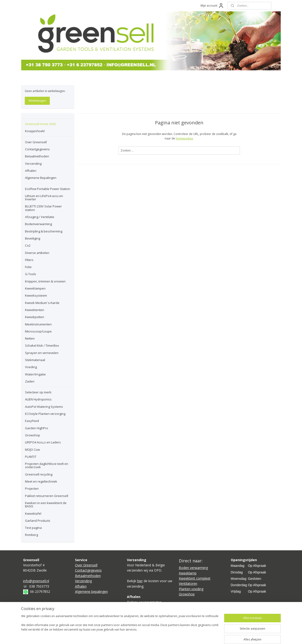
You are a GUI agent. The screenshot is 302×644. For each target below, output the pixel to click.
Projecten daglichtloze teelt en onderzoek (47, 465)
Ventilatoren (188, 583)
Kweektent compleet (195, 578)
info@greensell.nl (36, 581)
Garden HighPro (37, 428)
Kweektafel (33, 514)
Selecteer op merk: (38, 392)
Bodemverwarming (38, 224)
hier (140, 581)
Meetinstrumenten (38, 324)
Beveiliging (33, 238)
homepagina (184, 138)
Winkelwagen (37, 101)
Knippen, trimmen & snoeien (45, 281)
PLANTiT (31, 457)
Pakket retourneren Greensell (47, 496)
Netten (30, 338)
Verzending (33, 164)
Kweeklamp (188, 573)
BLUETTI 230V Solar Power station (43, 208)
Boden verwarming (193, 568)
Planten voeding (191, 589)
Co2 (28, 245)
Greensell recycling (39, 474)
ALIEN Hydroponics (38, 399)
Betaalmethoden (37, 156)
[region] (120, 628)
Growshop (33, 435)
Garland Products (38, 521)
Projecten (32, 488)
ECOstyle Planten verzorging (45, 414)
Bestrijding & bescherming (44, 231)
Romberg (31, 535)
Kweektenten (35, 310)
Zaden (30, 381)
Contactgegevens (37, 149)
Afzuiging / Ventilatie (40, 217)
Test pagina (33, 528)
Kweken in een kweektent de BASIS (46, 505)
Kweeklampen (35, 288)
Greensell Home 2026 (40, 124)
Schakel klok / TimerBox (42, 345)
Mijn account (212, 6)
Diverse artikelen (37, 253)
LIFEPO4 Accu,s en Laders (43, 442)
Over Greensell (36, 142)
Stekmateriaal (35, 360)
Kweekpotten (35, 317)
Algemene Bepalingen (41, 178)
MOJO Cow (32, 450)
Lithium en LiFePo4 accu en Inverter (44, 198)
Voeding (31, 367)
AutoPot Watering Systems (44, 407)
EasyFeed (32, 421)
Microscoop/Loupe (38, 331)
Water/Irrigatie (35, 374)
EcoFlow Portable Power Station (48, 189)
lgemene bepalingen (92, 591)
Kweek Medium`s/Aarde (42, 303)
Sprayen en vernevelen (42, 353)
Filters (29, 260)
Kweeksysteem (36, 295)
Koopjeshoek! (35, 131)
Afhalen (31, 171)
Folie (28, 267)
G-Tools (31, 274)
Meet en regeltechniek (41, 481)
